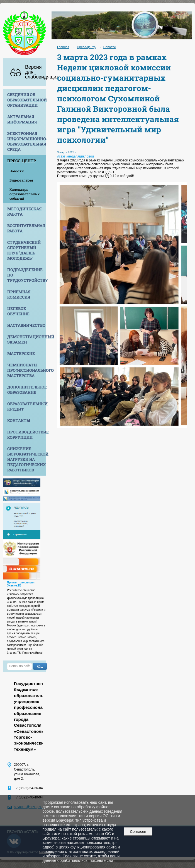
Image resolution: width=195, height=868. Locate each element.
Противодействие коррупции (27, 435)
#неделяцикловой (80, 156)
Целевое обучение (18, 311)
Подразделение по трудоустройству (27, 275)
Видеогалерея (21, 180)
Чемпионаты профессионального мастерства (27, 370)
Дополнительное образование (27, 390)
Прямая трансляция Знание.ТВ (21, 584)
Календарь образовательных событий (25, 194)
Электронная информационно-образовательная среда (27, 141)
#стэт (61, 156)
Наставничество (26, 325)
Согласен (138, 832)
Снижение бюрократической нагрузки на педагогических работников (27, 459)
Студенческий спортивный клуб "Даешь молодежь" (24, 250)
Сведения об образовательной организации (27, 100)
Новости (17, 171)
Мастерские (21, 353)
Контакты (19, 420)
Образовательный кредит (27, 406)
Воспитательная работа (26, 228)
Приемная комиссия (19, 294)
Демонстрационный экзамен (27, 339)
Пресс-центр (22, 161)
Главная (63, 47)
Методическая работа (24, 211)
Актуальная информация (22, 119)
